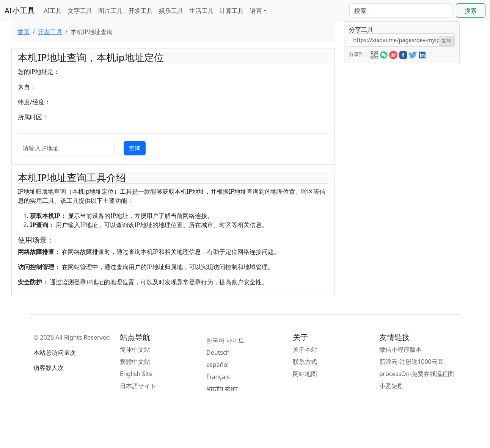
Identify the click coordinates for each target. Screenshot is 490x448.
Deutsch (218, 352)
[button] (374, 54)
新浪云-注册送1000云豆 (411, 362)
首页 (24, 32)
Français (218, 377)
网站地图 (305, 374)
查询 (135, 148)
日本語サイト (138, 386)
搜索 (471, 11)
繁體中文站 (135, 362)
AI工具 (53, 11)
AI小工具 (20, 10)
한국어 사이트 (225, 340)
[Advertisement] (401, 111)
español (218, 365)
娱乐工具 (171, 11)
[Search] (401, 11)
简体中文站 (135, 349)
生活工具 (201, 11)
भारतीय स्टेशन (222, 389)
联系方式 (305, 362)
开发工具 (141, 11)
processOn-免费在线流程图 (417, 374)
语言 (256, 11)
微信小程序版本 (400, 349)
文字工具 (80, 11)
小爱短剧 (391, 386)
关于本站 (305, 349)
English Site (136, 374)
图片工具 (110, 11)
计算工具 (232, 11)
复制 (446, 41)
